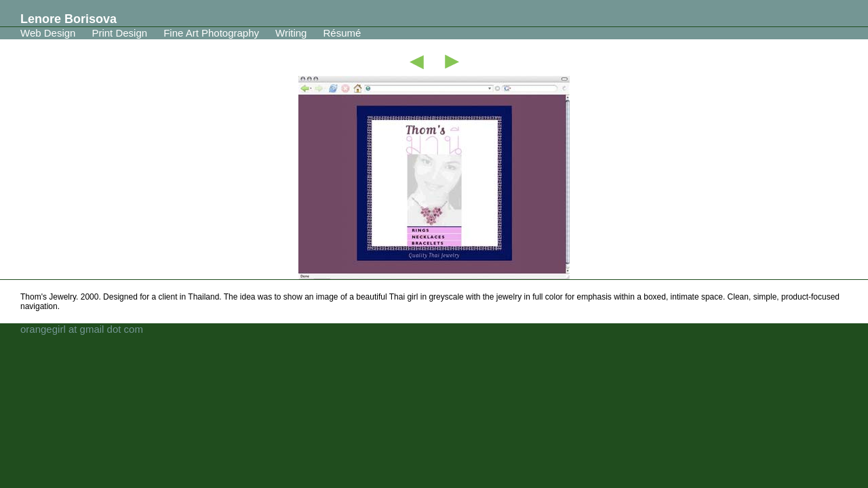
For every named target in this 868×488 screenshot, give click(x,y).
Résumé (342, 33)
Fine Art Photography (211, 33)
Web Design (48, 33)
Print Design (119, 33)
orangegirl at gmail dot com (82, 329)
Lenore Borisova (68, 19)
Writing (291, 33)
